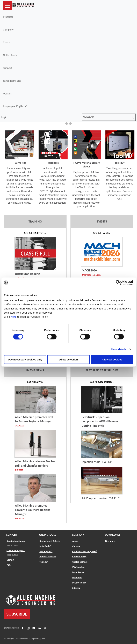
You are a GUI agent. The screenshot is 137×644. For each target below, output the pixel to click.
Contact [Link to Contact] (10, 560)
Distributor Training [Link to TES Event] (27, 274)
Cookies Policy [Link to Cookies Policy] (79, 557)
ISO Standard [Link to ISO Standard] (79, 567)
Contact (7, 42)
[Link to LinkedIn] (39, 628)
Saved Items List (12, 81)
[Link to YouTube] (33, 628)
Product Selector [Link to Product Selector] (48, 557)
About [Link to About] (75, 541)
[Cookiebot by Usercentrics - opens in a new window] (118, 283)
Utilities (7, 94)
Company (8, 30)
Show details (119, 349)
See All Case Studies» (102, 382)
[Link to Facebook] (22, 628)
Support (8, 68)
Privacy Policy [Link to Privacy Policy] (79, 583)
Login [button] (5, 117)
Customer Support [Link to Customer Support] (16, 550)
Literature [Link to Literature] (110, 541)
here (14, 317)
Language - (15, 106)
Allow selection (68, 360)
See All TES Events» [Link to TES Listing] (35, 233)
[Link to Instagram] (28, 628)
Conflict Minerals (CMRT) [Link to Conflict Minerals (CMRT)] (85, 552)
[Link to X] (45, 628)
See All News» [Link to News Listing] (35, 382)
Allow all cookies (112, 360)
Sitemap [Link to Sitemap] (76, 588)
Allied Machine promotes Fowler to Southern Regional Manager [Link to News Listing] (33, 510)
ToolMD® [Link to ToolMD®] (44, 562)
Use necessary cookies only (25, 360)
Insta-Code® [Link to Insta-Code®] (45, 546)
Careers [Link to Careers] (76, 546)
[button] (67, 124)
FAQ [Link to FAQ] (9, 565)
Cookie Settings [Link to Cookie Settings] (80, 562)
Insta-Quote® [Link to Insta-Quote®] (46, 552)
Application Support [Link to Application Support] (17, 541)
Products (8, 17)
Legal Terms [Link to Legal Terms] (78, 572)
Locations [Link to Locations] (77, 578)
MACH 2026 (89, 270)
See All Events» (102, 233)
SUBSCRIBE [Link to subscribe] (17, 614)
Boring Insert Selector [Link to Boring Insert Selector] (50, 541)
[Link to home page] (23, 6)
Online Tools (10, 55)
